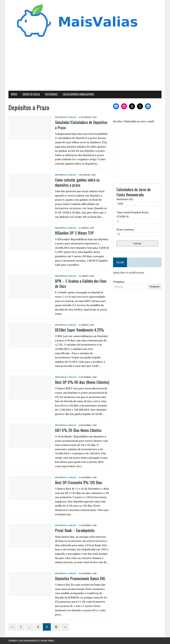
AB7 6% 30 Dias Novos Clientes (78, 430)
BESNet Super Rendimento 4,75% (79, 330)
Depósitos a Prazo (66, 117)
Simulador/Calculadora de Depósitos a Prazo (81, 125)
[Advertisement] (85, 66)
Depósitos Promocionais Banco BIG (80, 578)
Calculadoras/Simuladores (78, 94)
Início (14, 94)
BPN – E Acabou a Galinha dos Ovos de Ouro (81, 283)
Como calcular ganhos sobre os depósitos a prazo (77, 182)
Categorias (51, 94)
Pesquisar (119, 282)
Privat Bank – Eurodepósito (75, 530)
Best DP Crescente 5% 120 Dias (78, 482)
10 (56, 627)
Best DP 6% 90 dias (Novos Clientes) (82, 382)
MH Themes (49, 641)
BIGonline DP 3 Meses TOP (74, 233)
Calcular (137, 243)
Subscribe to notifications (129, 273)
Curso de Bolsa (31, 94)
